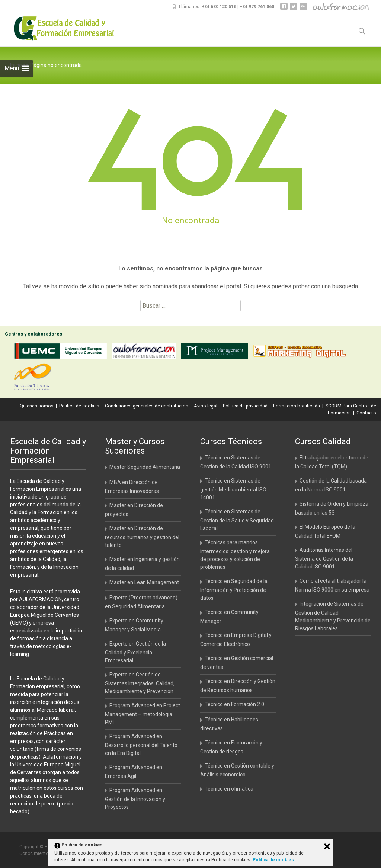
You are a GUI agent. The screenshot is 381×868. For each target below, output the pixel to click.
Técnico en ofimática (229, 789)
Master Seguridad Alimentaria (145, 467)
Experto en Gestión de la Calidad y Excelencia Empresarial (135, 652)
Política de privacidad (245, 406)
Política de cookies (79, 406)
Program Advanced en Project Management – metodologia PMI (143, 714)
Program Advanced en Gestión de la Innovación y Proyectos (135, 799)
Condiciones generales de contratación (147, 406)
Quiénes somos (37, 406)
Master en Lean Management (144, 582)
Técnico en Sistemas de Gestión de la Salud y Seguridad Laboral (237, 520)
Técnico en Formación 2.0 (234, 704)
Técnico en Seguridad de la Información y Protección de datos (234, 590)
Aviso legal (206, 406)
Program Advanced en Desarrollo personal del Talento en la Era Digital (141, 745)
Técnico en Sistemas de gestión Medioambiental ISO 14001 (233, 489)
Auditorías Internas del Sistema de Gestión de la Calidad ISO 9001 (324, 558)
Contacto (366, 413)
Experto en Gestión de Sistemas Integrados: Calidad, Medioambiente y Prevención (140, 683)
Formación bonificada (297, 406)
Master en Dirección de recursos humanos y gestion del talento (142, 537)
